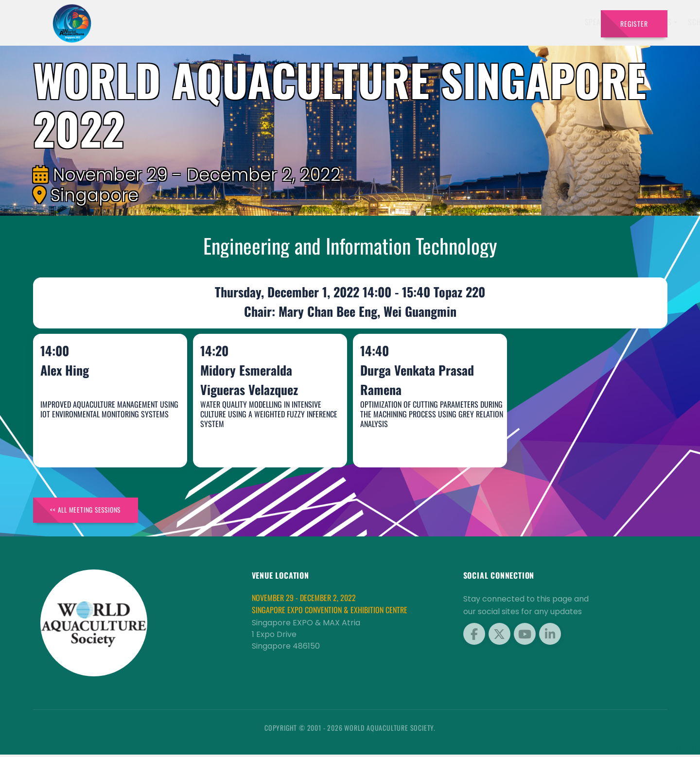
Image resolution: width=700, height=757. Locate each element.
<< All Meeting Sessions (91, 511)
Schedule (437, 22)
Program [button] (525, 22)
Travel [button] (569, 22)
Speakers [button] (333, 22)
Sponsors (481, 22)
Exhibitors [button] (385, 22)
